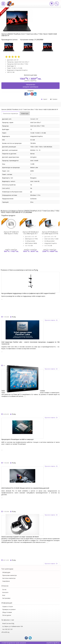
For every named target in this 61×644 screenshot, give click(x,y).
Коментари (25, 113)
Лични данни (7, 615)
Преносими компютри (10, 575)
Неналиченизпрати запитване (30, 86)
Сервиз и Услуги (8, 607)
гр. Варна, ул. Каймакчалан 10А (13, 626)
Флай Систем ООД (8, 623)
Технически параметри (10, 113)
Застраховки (6, 598)
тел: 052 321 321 (8, 629)
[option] (11, 47)
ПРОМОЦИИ (6, 572)
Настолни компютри (9, 578)
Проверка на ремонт (9, 609)
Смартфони (6, 581)
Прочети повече (51, 320)
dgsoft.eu (56, 643)
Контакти (5, 592)
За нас (4, 589)
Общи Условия (7, 612)
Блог (4, 595)
